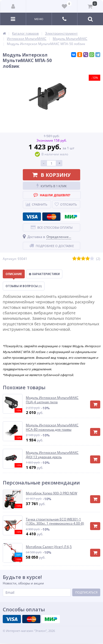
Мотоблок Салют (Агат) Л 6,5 (49, 547)
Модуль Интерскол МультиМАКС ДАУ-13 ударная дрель (52, 455)
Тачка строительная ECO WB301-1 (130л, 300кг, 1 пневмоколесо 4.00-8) (55, 521)
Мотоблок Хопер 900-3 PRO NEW (51, 493)
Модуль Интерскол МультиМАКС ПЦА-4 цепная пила (52, 400)
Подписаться (86, 592)
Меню (39, 19)
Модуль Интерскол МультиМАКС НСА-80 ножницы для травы (52, 427)
